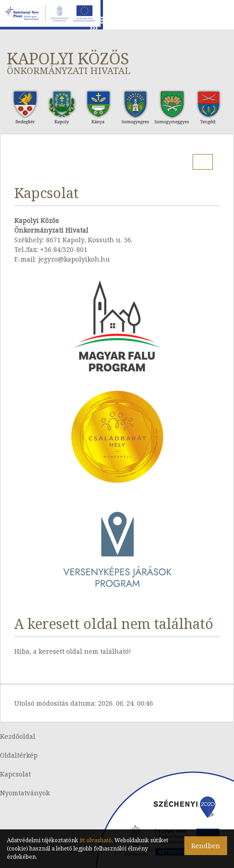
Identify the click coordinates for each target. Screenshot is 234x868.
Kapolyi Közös (117, 62)
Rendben (206, 846)
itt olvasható (96, 840)
